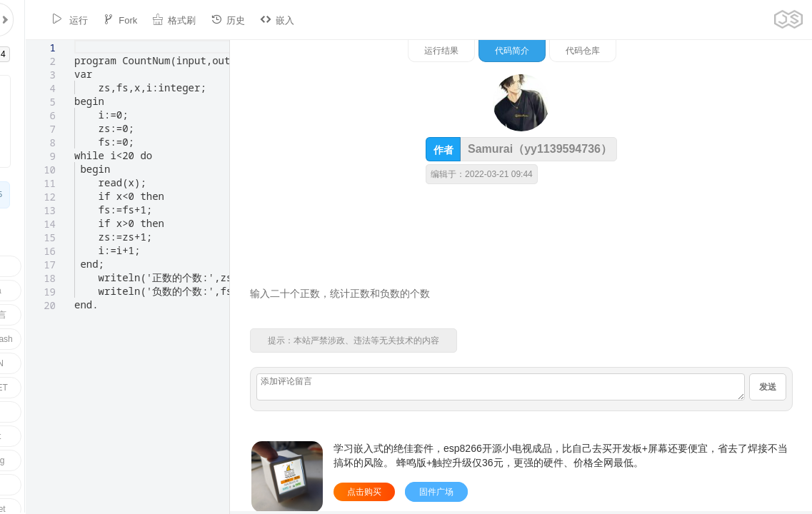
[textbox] (49, 40)
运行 (46, 20)
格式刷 (151, 20)
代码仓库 (731, 51)
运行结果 (590, 51)
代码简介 (661, 51)
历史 (205, 20)
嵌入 (254, 20)
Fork (97, 20)
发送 (768, 387)
